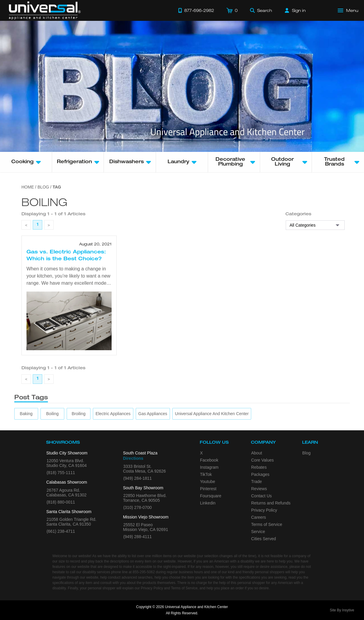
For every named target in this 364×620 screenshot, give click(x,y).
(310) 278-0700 (138, 507)
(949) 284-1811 (138, 478)
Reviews (259, 489)
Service (258, 532)
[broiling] (79, 414)
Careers (259, 517)
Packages (260, 474)
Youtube (208, 482)
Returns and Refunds (271, 503)
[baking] (26, 414)
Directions (133, 458)
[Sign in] (295, 10)
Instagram (209, 467)
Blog (307, 453)
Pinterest (208, 489)
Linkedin (208, 503)
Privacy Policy (264, 510)
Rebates (259, 467)
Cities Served (264, 539)
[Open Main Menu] (348, 10)
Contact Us (261, 496)
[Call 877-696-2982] (196, 10)
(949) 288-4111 (138, 537)
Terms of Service (267, 524)
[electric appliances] (113, 414)
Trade (257, 482)
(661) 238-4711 (61, 531)
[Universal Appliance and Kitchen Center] (212, 414)
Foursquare (211, 496)
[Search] (261, 10)
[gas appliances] (153, 414)
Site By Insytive (342, 610)
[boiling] (52, 414)
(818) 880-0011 (61, 502)
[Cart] (232, 10)
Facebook (209, 460)
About (257, 453)
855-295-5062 (144, 572)
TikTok (206, 474)
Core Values (263, 460)
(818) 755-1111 (61, 473)
